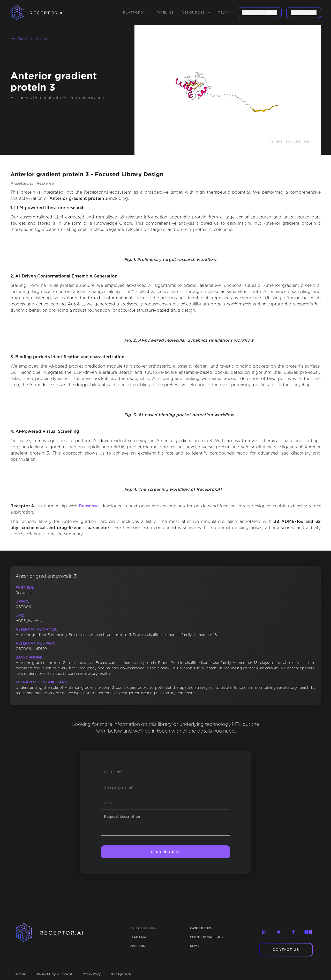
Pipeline (165, 13)
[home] (44, 13)
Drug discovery (143, 928)
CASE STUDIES (201, 928)
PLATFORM (138, 937)
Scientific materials (206, 937)
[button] (136, 13)
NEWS (194, 946)
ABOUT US (138, 946)
